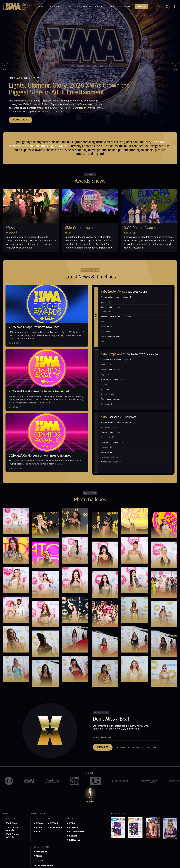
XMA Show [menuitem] (73, 6)
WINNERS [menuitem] (54, 6)
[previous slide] (5, 66)
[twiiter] (159, 6)
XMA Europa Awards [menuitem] (120, 6)
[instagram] (167, 6)
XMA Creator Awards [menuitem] (94, 6)
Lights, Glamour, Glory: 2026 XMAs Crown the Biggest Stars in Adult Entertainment (69, 89)
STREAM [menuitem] (142, 7)
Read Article (20, 120)
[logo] (17, 7)
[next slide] (175, 66)
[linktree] (175, 6)
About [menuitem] (42, 6)
